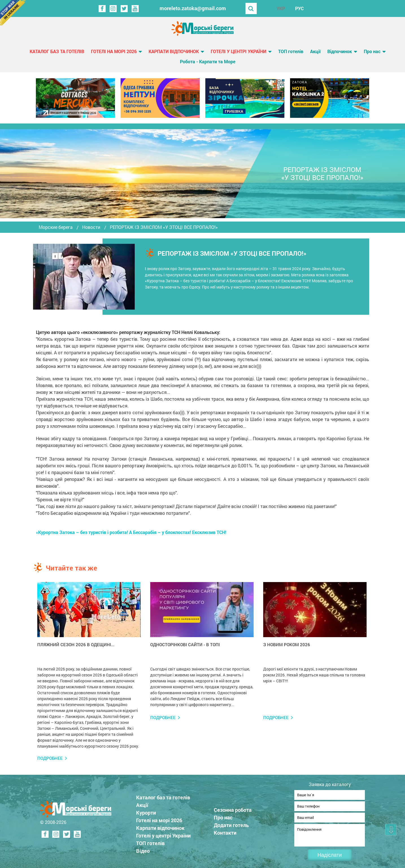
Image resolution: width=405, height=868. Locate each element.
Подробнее (50, 758)
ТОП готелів (291, 51)
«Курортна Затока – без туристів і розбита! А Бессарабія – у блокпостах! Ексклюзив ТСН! (131, 532)
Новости (91, 227)
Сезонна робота (233, 808)
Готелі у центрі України (239, 51)
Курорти (146, 811)
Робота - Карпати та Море (208, 61)
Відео (143, 849)
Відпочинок (340, 51)
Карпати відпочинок (174, 51)
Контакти (225, 831)
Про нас (372, 51)
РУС (299, 8)
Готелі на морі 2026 (114, 51)
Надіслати (330, 855)
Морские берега (56, 227)
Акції (315, 51)
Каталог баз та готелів (57, 51)
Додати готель (231, 823)
